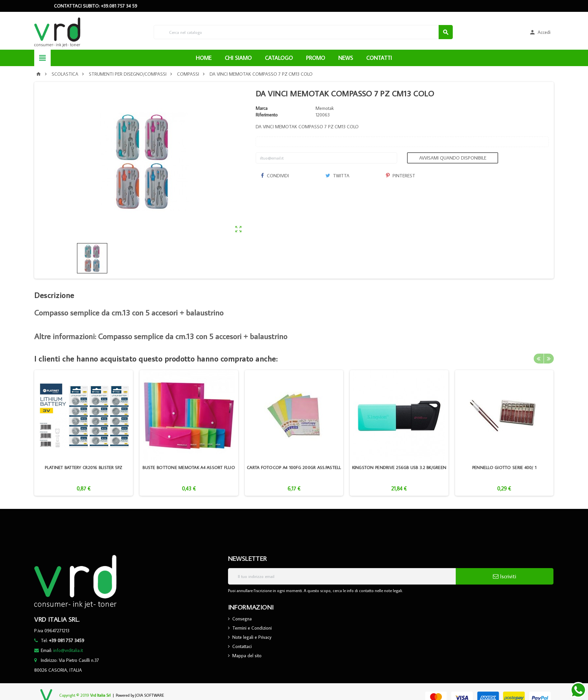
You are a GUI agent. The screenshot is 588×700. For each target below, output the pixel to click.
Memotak (325, 108)
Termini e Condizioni (252, 628)
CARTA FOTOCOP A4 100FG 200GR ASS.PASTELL (294, 467)
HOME (204, 58)
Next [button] (549, 359)
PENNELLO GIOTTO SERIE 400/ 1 (504, 467)
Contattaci (242, 646)
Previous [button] (539, 359)
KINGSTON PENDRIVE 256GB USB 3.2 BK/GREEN (399, 467)
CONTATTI (379, 58)
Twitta (337, 176)
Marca (262, 108)
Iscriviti (505, 576)
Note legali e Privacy (252, 637)
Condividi (275, 176)
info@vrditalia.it (68, 650)
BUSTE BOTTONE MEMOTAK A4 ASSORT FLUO (189, 467)
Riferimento (267, 115)
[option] (84, 433)
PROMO (316, 58)
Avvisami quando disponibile (453, 158)
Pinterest (401, 176)
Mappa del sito (247, 656)
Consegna (242, 619)
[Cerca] (303, 32)
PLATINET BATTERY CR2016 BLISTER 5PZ (83, 467)
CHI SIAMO (238, 58)
